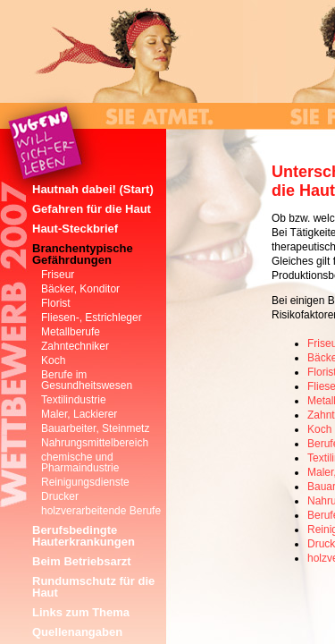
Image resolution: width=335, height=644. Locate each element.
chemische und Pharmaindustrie (80, 462)
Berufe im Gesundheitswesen (87, 380)
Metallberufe (71, 332)
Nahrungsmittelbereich (95, 443)
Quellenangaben (77, 632)
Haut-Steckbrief (75, 229)
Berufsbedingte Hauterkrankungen (84, 536)
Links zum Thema (81, 612)
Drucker (60, 496)
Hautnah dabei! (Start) (93, 189)
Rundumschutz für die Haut (93, 587)
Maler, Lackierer (79, 414)
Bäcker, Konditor (80, 289)
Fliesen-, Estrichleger (92, 318)
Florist (56, 303)
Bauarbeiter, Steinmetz (95, 428)
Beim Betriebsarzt (82, 561)
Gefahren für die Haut (92, 209)
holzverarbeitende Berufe (101, 511)
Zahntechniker (75, 346)
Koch (319, 429)
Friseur (58, 275)
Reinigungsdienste (85, 482)
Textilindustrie (74, 400)
